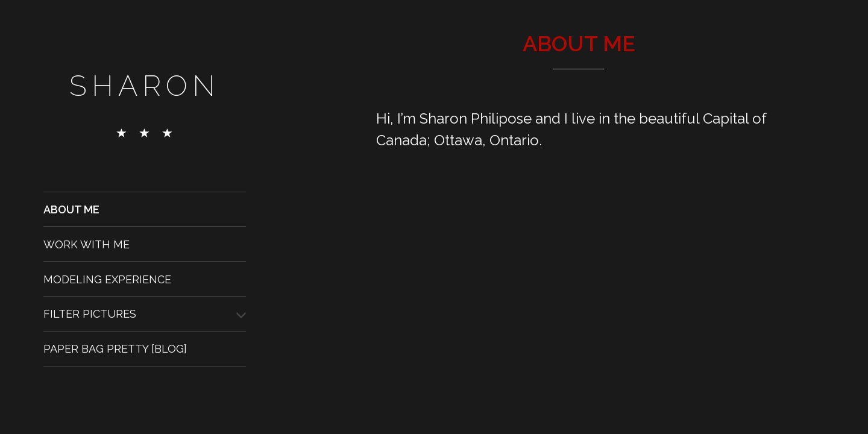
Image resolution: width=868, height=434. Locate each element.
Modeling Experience (107, 279)
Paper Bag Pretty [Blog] (115, 349)
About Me (71, 209)
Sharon (145, 86)
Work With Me (86, 244)
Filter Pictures (90, 314)
